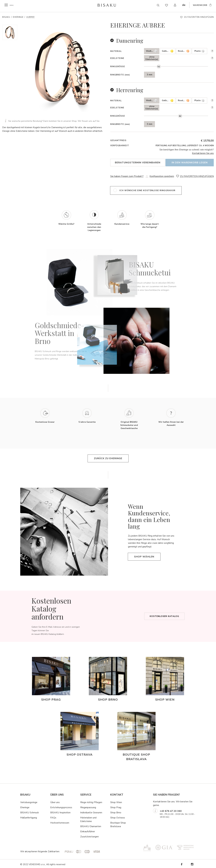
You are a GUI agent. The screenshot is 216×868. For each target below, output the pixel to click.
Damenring (130, 40)
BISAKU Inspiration (60, 811)
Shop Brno (116, 811)
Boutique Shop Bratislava (118, 823)
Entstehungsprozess (61, 806)
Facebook (181, 863)
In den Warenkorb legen (190, 163)
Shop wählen (144, 555)
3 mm (150, 75)
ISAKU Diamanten (91, 825)
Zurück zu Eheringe (108, 457)
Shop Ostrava (117, 816)
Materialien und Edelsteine (88, 818)
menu (12, 5)
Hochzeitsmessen (60, 821)
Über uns (55, 801)
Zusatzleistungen (89, 835)
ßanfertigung (30, 816)
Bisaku (6, 17)
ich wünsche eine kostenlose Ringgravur (147, 189)
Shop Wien (116, 801)
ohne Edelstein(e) (152, 58)
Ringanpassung (88, 806)
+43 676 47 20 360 (171, 810)
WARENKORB (200, 5)
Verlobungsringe (29, 801)
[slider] (159, 67)
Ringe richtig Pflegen (91, 801)
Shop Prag (116, 806)
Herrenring (130, 90)
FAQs (53, 816)
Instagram (192, 863)
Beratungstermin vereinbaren (138, 163)
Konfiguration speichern (162, 175)
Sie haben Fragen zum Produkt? (127, 175)
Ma (22, 816)
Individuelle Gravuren (91, 811)
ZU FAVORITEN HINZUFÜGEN (199, 17)
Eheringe (18, 17)
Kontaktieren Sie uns (203, 153)
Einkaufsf (85, 830)
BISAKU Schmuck (30, 811)
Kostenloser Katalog (164, 615)
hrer (93, 830)
